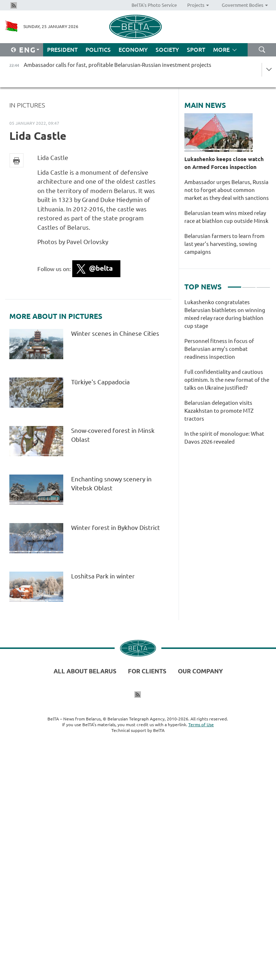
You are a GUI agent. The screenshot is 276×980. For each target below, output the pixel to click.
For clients (147, 671)
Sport (196, 50)
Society (167, 50)
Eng (27, 50)
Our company (200, 671)
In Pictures (27, 105)
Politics (98, 50)
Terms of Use (201, 725)
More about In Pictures (56, 316)
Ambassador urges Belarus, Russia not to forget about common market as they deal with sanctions (227, 190)
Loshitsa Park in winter (103, 576)
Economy (133, 50)
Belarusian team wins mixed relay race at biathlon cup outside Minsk (226, 217)
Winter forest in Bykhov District (116, 528)
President (62, 50)
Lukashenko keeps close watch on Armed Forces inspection (224, 163)
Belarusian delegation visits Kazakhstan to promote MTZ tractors (219, 411)
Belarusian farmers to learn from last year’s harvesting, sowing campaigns (224, 244)
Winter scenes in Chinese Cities (115, 333)
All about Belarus (85, 671)
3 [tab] (263, 284)
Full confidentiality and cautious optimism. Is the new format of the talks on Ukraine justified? (227, 380)
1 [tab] (234, 284)
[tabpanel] (227, 376)
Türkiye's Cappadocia (100, 382)
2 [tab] (249, 284)
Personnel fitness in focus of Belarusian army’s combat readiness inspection (219, 349)
